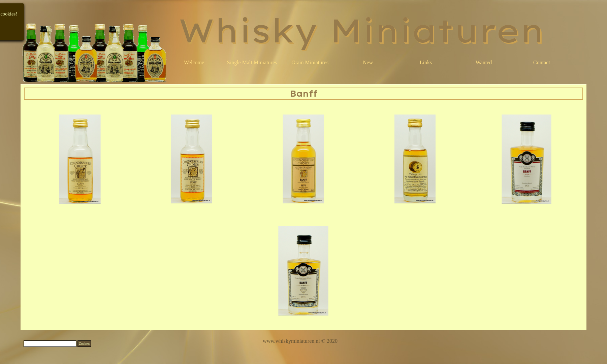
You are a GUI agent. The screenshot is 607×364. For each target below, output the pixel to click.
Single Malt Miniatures (252, 62)
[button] (80, 159)
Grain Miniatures (310, 62)
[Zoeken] (50, 344)
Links (426, 62)
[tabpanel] (300, 341)
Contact (542, 62)
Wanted (484, 62)
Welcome (194, 62)
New (368, 62)
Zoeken (84, 344)
